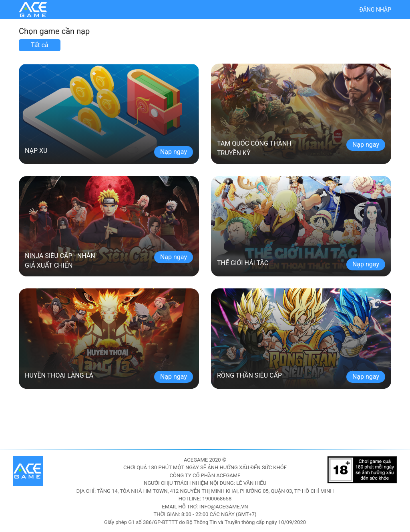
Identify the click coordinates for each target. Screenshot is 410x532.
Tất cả (40, 45)
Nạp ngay (174, 152)
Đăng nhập (375, 10)
